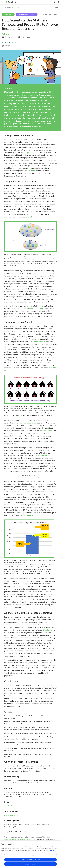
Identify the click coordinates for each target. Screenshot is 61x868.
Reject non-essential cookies (30, 864)
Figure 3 (30, 515)
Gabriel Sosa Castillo (11, 815)
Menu (57, 8)
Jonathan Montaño (11, 806)
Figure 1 (34, 217)
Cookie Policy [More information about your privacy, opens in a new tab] (52, 855)
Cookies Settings (30, 860)
